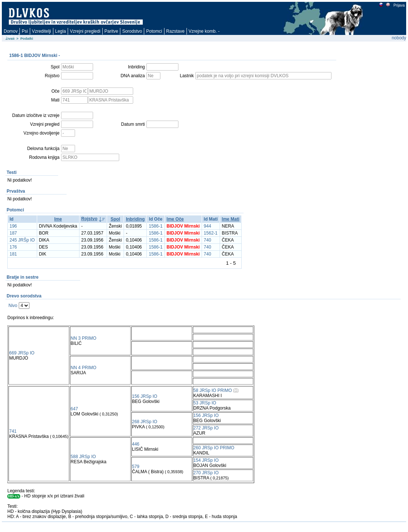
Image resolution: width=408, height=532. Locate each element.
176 (13, 247)
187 (13, 233)
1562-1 (211, 233)
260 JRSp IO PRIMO (214, 448)
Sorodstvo (132, 31)
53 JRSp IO (205, 403)
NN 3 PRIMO (84, 338)
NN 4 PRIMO (84, 368)
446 (136, 444)
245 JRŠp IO (22, 240)
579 (136, 467)
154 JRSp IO (206, 460)
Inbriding (135, 219)
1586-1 (155, 226)
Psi (25, 31)
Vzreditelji (42, 31)
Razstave (175, 31)
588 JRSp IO (83, 457)
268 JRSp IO (145, 422)
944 (207, 226)
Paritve (111, 31)
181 (13, 254)
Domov (11, 31)
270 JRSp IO (206, 473)
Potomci (154, 31)
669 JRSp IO (22, 353)
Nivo (13, 306)
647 (74, 409)
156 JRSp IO (145, 396)
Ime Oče (175, 219)
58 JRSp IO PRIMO (213, 390)
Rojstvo (89, 219)
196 (13, 226)
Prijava (399, 5)
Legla (61, 31)
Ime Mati (231, 219)
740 (207, 240)
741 (13, 431)
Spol (115, 219)
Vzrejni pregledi (85, 31)
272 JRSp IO (206, 428)
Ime (58, 219)
